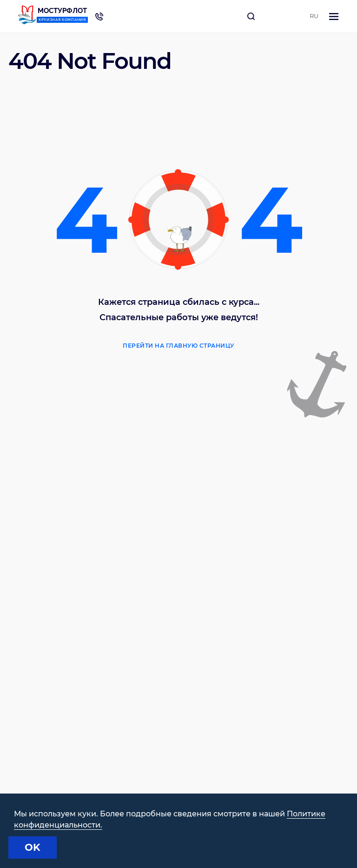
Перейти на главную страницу (178, 346)
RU (314, 16)
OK (33, 847)
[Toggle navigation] (334, 17)
